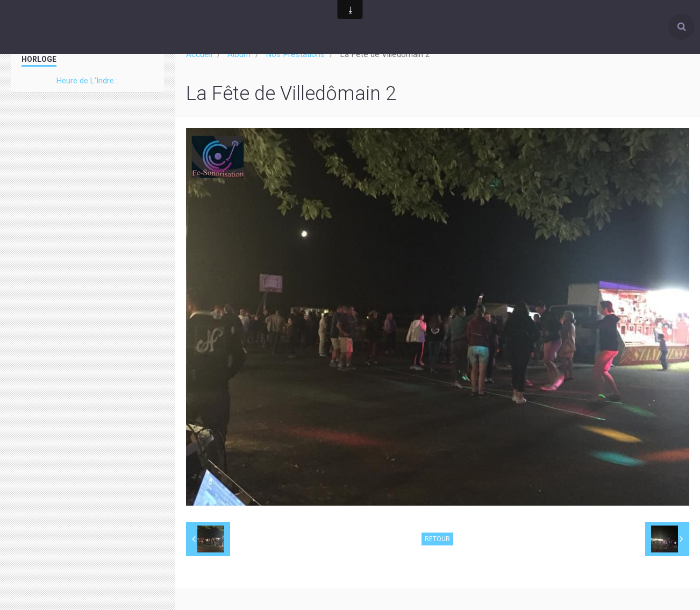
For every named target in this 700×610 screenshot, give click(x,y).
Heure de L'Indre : (87, 81)
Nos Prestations (295, 54)
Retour (437, 539)
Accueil (199, 54)
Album (239, 54)
